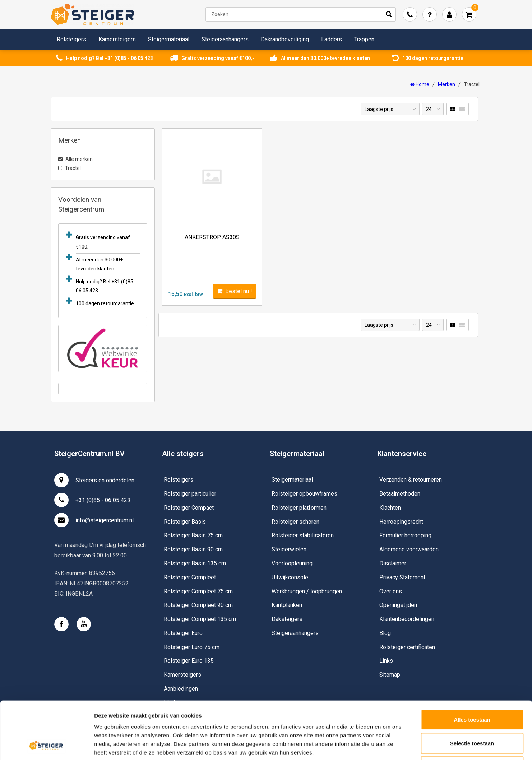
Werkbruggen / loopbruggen (307, 591)
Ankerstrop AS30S (212, 237)
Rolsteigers (71, 39)
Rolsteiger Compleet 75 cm (198, 591)
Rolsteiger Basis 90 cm (193, 549)
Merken (447, 84)
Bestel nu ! (235, 291)
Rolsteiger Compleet (190, 577)
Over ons (391, 591)
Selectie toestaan (472, 689)
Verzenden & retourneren (411, 480)
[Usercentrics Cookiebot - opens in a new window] (47, 746)
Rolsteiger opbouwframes (304, 494)
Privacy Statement (402, 577)
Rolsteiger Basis (185, 522)
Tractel (472, 84)
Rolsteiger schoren (295, 522)
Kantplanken (287, 605)
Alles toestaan (472, 666)
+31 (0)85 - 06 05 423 (92, 500)
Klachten (390, 508)
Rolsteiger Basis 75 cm (193, 535)
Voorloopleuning (292, 563)
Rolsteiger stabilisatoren (303, 535)
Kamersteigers (117, 39)
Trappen (364, 39)
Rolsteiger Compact (189, 508)
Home (420, 84)
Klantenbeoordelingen (407, 619)
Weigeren (472, 713)
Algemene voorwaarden (409, 549)
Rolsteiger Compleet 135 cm (200, 619)
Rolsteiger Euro (183, 633)
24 (429, 109)
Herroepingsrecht (401, 522)
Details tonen (388, 746)
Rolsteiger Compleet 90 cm (198, 605)
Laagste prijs (379, 109)
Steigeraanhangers (225, 39)
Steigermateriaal (169, 39)
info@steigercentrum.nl (94, 520)
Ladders (332, 39)
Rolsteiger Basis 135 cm (195, 563)
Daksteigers (287, 619)
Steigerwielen (289, 549)
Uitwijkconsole (290, 577)
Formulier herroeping (405, 535)
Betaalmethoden (400, 494)
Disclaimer (393, 563)
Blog (385, 633)
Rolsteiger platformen (299, 508)
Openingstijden (398, 605)
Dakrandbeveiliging (285, 39)
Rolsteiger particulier (190, 494)
